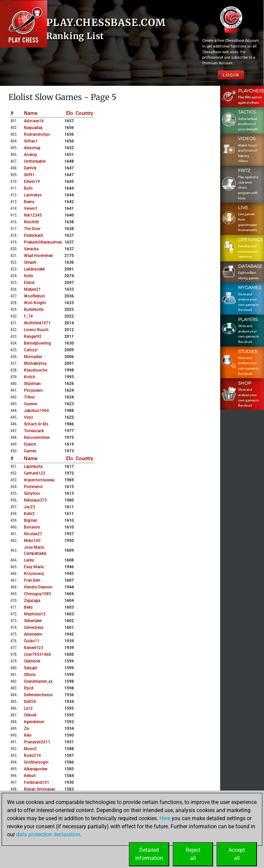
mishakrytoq (35, 363)
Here (165, 818)
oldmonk (32, 661)
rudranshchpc (37, 134)
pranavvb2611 (37, 742)
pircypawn (33, 390)
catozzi (31, 350)
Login (231, 75)
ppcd (29, 688)
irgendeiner (34, 722)
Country (84, 113)
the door (32, 229)
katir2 (29, 514)
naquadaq (33, 128)
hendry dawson (38, 587)
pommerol (33, 487)
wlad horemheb (38, 256)
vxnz (28, 417)
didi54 (30, 702)
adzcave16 (34, 121)
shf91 (29, 175)
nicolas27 (33, 534)
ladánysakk (34, 269)
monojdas (33, 357)
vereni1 (31, 208)
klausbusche (36, 370)
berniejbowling (37, 343)
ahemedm (33, 634)
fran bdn (32, 580)
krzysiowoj (34, 574)
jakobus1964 (36, 411)
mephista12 (35, 614)
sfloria (30, 675)
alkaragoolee (36, 769)
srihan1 (31, 141)
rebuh (30, 776)
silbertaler (33, 621)
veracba (31, 249)
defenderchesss (38, 695)
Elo (70, 113)
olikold (30, 715)
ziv (27, 729)
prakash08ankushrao (43, 242)
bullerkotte (34, 310)
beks (28, 607)
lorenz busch (36, 330)
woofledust (34, 296)
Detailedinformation (149, 854)
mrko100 (32, 541)
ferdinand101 (37, 782)
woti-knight (35, 303)
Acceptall (237, 854)
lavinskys (33, 195)
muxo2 (30, 749)
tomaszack (34, 431)
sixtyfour (32, 493)
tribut (29, 397)
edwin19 (32, 182)
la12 (28, 708)
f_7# (28, 316)
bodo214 (32, 756)
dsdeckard (33, 235)
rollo (29, 276)
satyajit (31, 668)
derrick (30, 168)
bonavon (32, 527)
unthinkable (35, 161)
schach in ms (36, 424)
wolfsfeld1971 (37, 323)
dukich (30, 444)
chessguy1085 (38, 594)
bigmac (31, 520)
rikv (28, 735)
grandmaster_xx (38, 681)
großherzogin (36, 762)
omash (30, 262)
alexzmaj (32, 148)
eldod (29, 283)
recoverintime (37, 438)
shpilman (32, 384)
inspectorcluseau (39, 480)
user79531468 (37, 654)
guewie (31, 404)
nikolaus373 (35, 500)
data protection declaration (48, 834)
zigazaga (32, 601)
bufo (28, 188)
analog (30, 155)
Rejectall (193, 854)
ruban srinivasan (40, 789)
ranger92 (33, 336)
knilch (30, 377)
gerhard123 (35, 473)
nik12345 (33, 215)
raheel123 (34, 648)
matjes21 (32, 289)
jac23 (30, 507)
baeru (29, 202)
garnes (30, 451)
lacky (29, 560)
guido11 (32, 641)
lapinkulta (33, 467)
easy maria (34, 567)
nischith (32, 222)
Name (31, 113)
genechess (34, 628)
